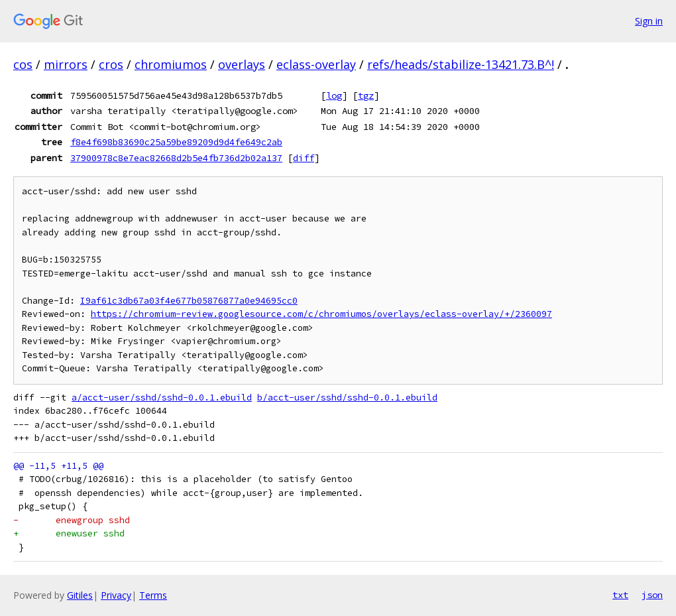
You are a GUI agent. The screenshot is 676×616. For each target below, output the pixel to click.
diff (304, 158)
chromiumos (171, 64)
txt (620, 595)
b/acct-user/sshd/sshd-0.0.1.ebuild (347, 398)
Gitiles (80, 595)
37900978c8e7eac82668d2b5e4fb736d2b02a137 (176, 158)
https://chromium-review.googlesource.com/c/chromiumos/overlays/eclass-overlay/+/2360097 (321, 314)
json (652, 595)
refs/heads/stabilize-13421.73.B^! (461, 64)
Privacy (116, 595)
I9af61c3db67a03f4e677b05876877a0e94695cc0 (189, 301)
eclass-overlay (316, 64)
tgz (366, 95)
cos (23, 64)
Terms (153, 595)
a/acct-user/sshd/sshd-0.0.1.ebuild (162, 398)
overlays (242, 64)
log (334, 95)
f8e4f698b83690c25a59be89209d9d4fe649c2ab (176, 142)
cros (111, 64)
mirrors (66, 64)
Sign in (649, 21)
